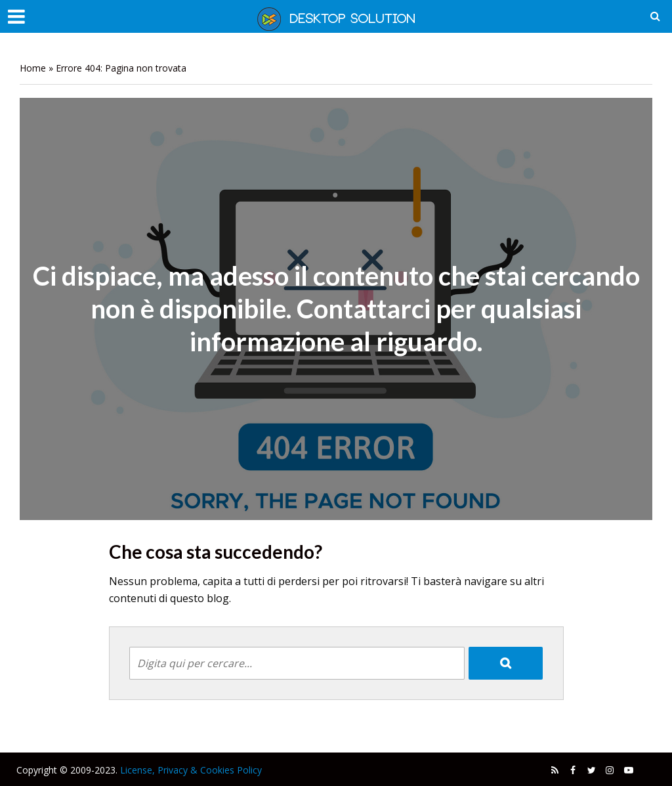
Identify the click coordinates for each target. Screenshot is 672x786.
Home (33, 68)
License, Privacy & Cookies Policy (191, 770)
